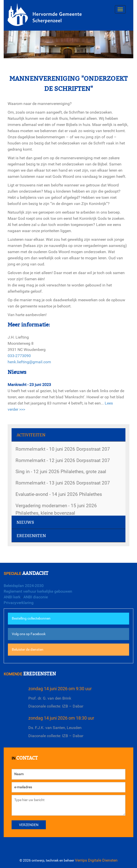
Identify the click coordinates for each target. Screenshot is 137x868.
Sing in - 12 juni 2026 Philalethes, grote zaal (61, 472)
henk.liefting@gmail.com (29, 362)
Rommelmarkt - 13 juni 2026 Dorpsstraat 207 (63, 483)
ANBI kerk (12, 597)
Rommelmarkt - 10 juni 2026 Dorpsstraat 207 (63, 449)
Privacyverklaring (19, 603)
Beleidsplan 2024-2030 (24, 586)
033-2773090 (19, 356)
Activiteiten (31, 435)
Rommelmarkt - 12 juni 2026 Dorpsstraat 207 (63, 460)
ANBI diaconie (36, 597)
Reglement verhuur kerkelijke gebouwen (38, 591)
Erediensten (31, 536)
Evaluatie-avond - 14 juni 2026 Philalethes (59, 494)
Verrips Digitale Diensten (96, 860)
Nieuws (25, 522)
